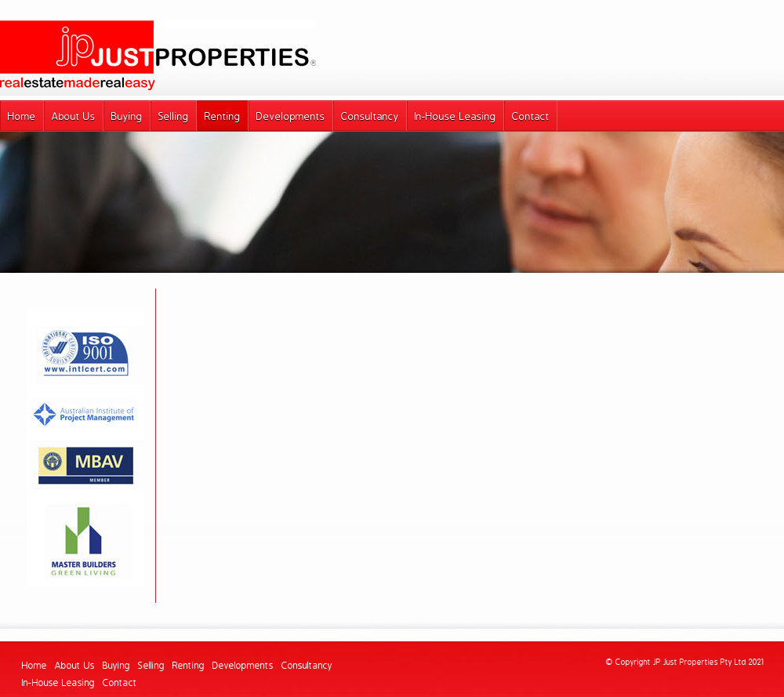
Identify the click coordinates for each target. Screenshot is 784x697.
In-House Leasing (58, 683)
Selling (151, 666)
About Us (75, 666)
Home (34, 666)
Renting (189, 666)
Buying (116, 666)
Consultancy (307, 666)
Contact (120, 683)
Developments (243, 666)
